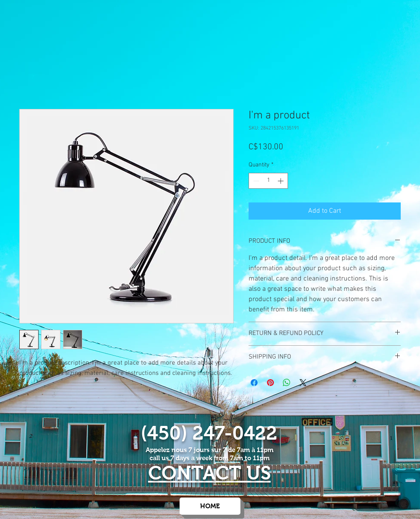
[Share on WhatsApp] (287, 383)
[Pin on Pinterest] (270, 383)
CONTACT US (210, 473)
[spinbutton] (268, 181)
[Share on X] (303, 383)
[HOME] (210, 506)
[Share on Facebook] (254, 383)
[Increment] (281, 181)
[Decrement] (255, 181)
